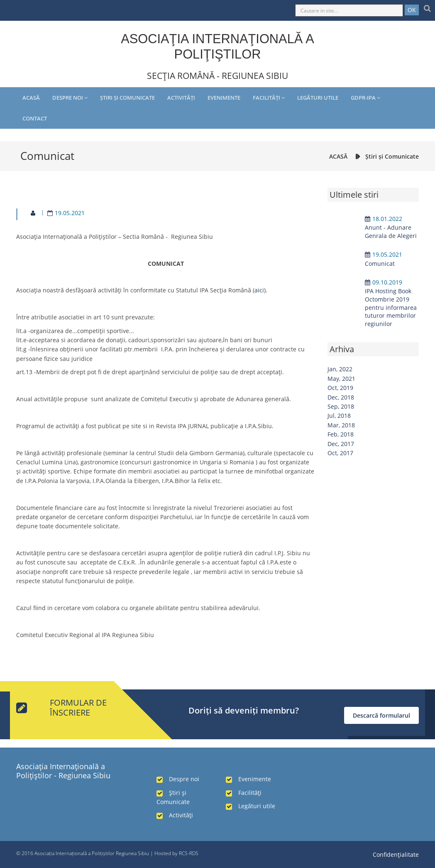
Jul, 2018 (339, 416)
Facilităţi (269, 98)
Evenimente (224, 98)
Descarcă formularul (381, 715)
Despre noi (70, 98)
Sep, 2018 (341, 406)
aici (259, 290)
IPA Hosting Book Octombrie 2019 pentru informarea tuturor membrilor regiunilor (391, 307)
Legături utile (318, 98)
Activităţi (181, 98)
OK (412, 10)
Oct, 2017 (340, 453)
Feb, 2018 (341, 434)
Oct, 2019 (340, 388)
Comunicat (380, 264)
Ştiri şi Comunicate (127, 98)
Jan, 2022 (340, 369)
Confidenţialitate (396, 855)
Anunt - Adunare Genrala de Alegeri (391, 232)
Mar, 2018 (341, 425)
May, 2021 (341, 379)
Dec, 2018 (341, 397)
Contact (35, 118)
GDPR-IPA (365, 98)
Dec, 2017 (341, 444)
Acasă (31, 98)
